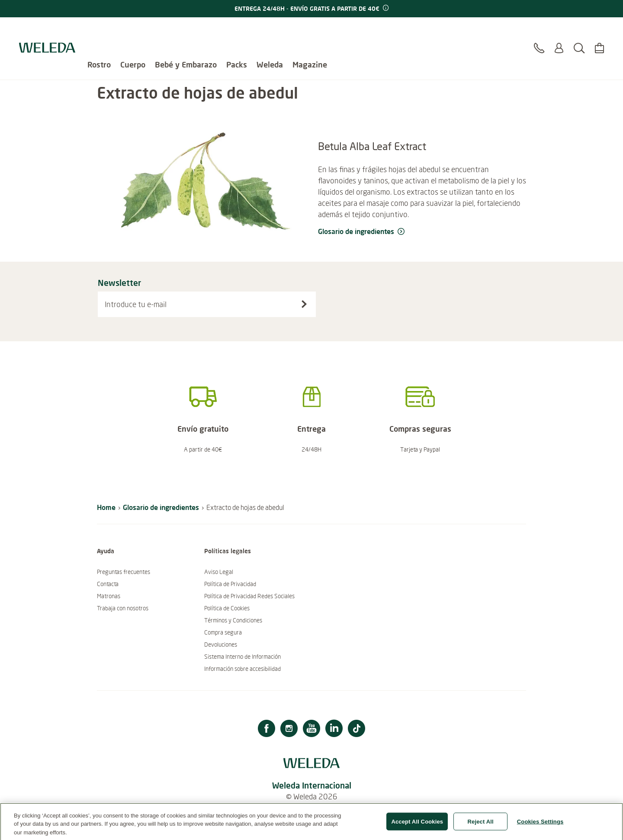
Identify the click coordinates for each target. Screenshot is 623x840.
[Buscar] (579, 34)
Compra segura (223, 632)
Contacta (108, 584)
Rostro (99, 30)
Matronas (109, 596)
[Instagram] (289, 729)
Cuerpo (133, 30)
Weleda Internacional (312, 785)
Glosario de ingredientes (161, 507)
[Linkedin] (334, 729)
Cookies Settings (540, 825)
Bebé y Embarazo (186, 30)
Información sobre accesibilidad (242, 669)
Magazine (310, 30)
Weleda (270, 30)
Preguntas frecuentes (124, 572)
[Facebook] (267, 729)
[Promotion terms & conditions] (385, 8)
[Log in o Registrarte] (559, 34)
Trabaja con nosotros (123, 608)
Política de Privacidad (230, 584)
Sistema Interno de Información (242, 657)
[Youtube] (311, 729)
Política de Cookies (227, 608)
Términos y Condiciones (233, 620)
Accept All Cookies (417, 825)
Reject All (481, 825)
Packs (237, 30)
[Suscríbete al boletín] (304, 304)
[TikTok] (356, 729)
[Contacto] (539, 34)
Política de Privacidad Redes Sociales (249, 596)
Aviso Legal (219, 572)
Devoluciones (221, 644)
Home (106, 507)
